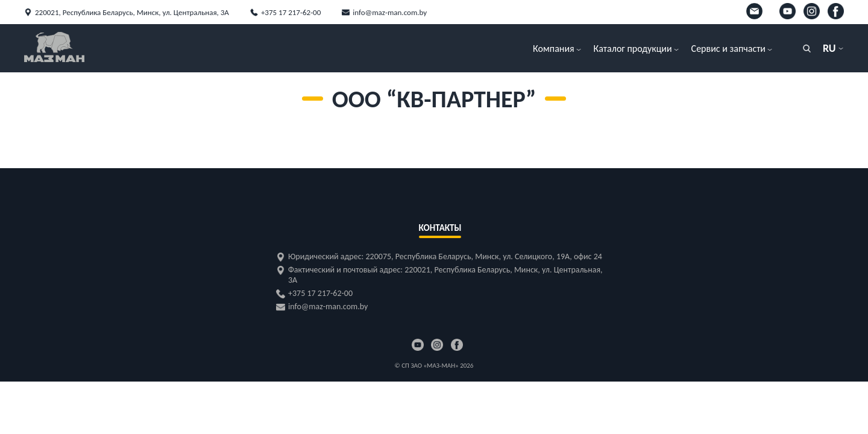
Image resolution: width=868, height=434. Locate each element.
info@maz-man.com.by (390, 12)
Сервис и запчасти (728, 49)
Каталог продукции (633, 49)
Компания (554, 49)
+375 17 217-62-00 (291, 12)
